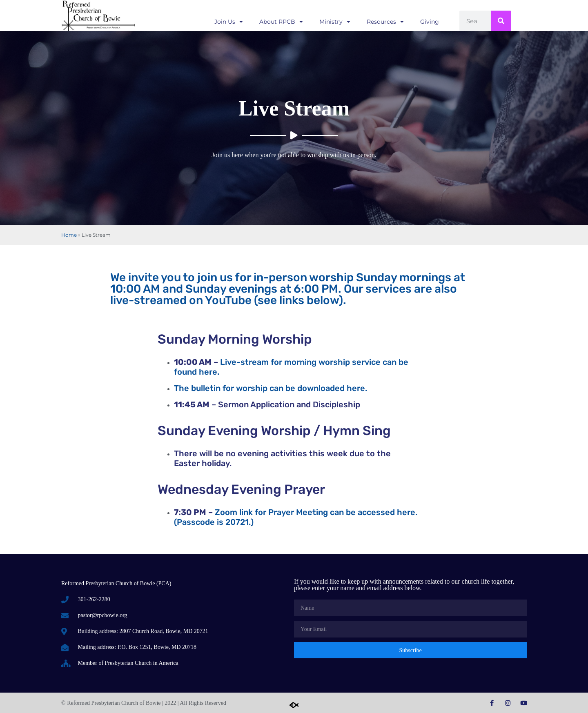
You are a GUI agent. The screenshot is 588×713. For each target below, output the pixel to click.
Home (69, 235)
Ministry (335, 22)
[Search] (501, 21)
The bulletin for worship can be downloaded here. (271, 388)
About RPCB (281, 22)
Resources (385, 22)
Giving (430, 22)
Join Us (229, 22)
